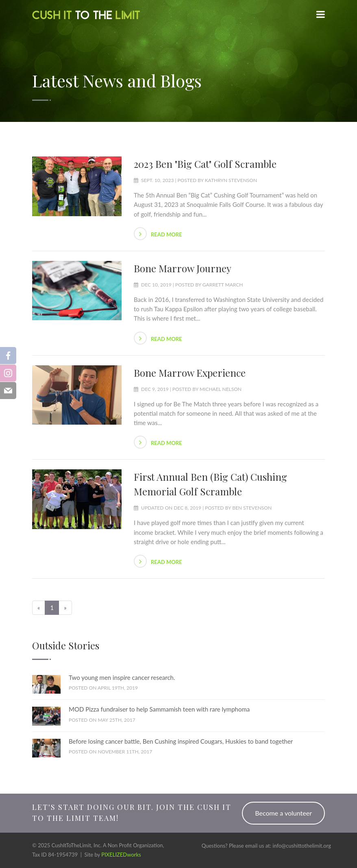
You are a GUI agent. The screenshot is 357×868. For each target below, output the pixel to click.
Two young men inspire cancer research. (122, 677)
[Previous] (39, 608)
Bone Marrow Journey (183, 268)
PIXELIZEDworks (121, 855)
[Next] (65, 608)
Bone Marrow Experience (190, 373)
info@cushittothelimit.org (302, 846)
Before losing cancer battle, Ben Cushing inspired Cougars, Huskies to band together (181, 741)
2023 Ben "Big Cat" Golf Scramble (205, 164)
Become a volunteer (283, 813)
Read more (158, 234)
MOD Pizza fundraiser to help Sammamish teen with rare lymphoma (159, 709)
